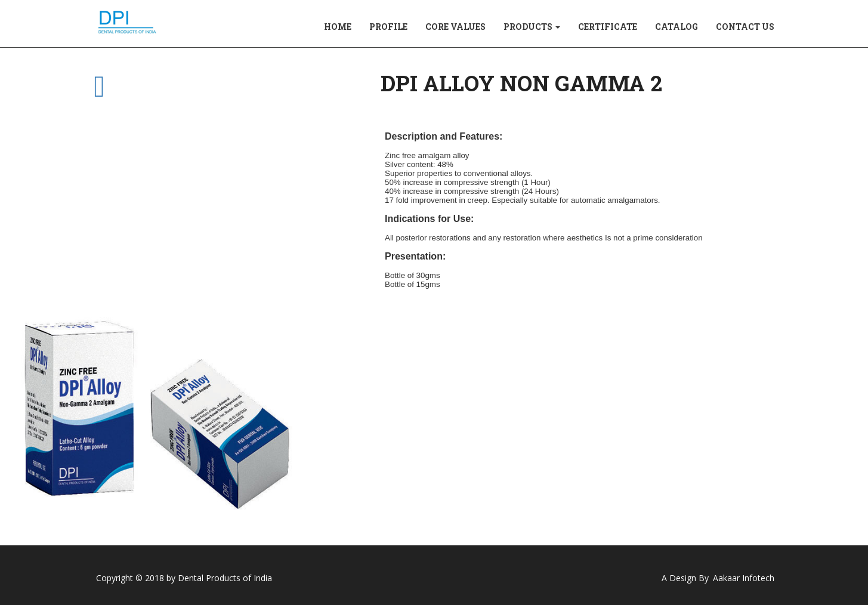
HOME (338, 27)
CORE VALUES (455, 27)
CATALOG (677, 27)
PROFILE (388, 27)
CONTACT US (745, 27)
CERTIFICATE (608, 27)
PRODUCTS (532, 27)
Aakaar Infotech (744, 578)
